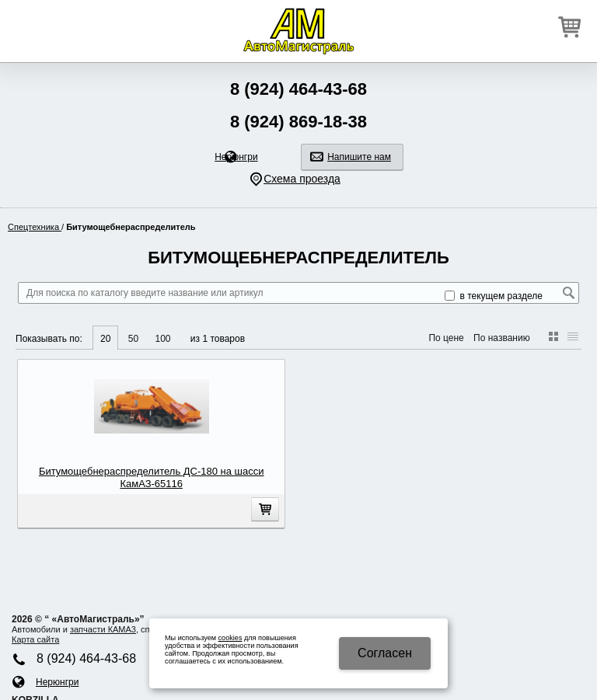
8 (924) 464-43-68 (298, 89)
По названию (502, 338)
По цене (446, 338)
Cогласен (385, 653)
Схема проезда (302, 179)
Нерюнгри (236, 157)
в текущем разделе (494, 296)
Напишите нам (359, 157)
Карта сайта (35, 639)
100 (162, 339)
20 (105, 339)
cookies (230, 638)
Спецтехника (35, 227)
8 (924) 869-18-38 (298, 122)
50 (133, 339)
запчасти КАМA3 (103, 629)
